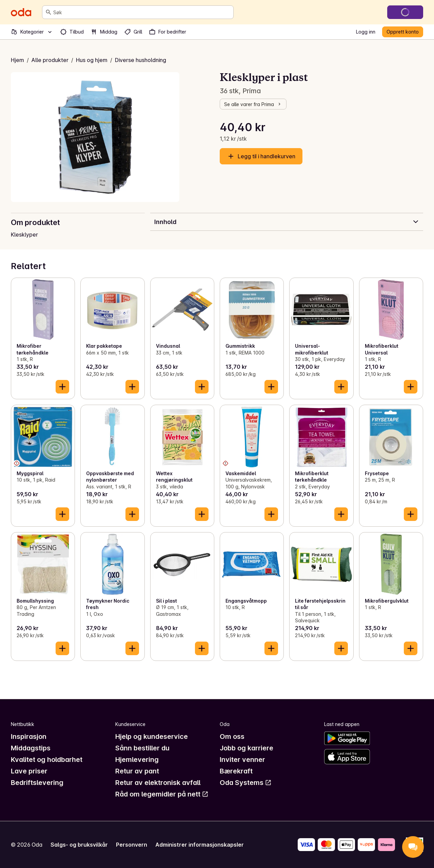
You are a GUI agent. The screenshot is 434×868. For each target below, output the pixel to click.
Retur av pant (137, 771)
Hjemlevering (137, 760)
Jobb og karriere (246, 748)
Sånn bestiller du (142, 748)
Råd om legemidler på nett (162, 794)
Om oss (232, 736)
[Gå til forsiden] (21, 12)
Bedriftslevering (37, 783)
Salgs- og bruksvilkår (79, 845)
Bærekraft (236, 771)
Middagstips (31, 748)
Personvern (132, 845)
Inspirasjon (29, 736)
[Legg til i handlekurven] (62, 387)
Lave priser (29, 771)
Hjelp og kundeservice (152, 736)
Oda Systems (246, 783)
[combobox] (142, 12)
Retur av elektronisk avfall (158, 783)
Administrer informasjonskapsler (200, 845)
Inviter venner (242, 760)
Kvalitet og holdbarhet (47, 760)
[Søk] (48, 12)
